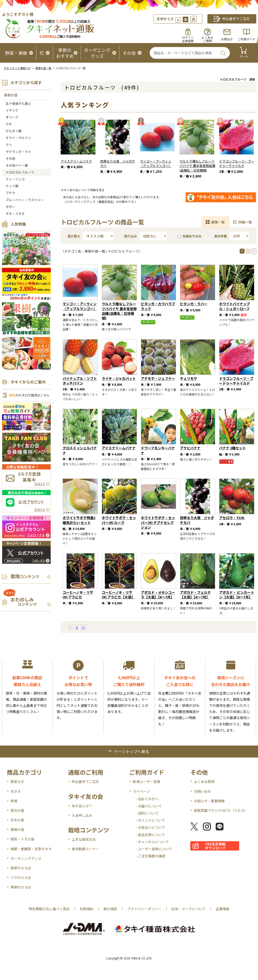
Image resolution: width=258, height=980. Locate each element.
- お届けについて (149, 806)
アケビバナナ (190, 448)
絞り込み (131, 236)
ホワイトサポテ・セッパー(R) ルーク (119, 520)
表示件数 (221, 236)
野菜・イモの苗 (22, 839)
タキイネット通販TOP (17, 68)
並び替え (74, 236)
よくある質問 (204, 782)
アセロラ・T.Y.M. (232, 518)
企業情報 (223, 909)
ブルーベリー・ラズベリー (25, 200)
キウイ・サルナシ (18, 138)
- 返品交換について (151, 835)
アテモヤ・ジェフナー (158, 378)
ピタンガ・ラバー (194, 304)
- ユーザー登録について (154, 849)
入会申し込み (82, 815)
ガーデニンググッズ (26, 858)
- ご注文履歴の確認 (151, 856)
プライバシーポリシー (144, 909)
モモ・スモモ (15, 214)
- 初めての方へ (147, 799)
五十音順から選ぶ (18, 103)
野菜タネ (17, 782)
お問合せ (227, 39)
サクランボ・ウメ (18, 152)
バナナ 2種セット (232, 448)
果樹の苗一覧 (43, 68)
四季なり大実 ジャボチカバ (118, 163)
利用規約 (87, 909)
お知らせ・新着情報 (209, 801)
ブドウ (10, 193)
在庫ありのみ (190, 236)
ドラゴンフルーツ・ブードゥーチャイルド (237, 163)
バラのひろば (21, 877)
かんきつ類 (14, 131)
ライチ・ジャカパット (119, 378)
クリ (9, 145)
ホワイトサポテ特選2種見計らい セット (79, 520)
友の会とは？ (82, 806)
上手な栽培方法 (84, 839)
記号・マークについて (189, 909)
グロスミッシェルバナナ (80, 450)
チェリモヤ (189, 378)
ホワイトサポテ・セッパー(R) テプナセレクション (158, 522)
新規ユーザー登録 (146, 782)
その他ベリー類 (17, 165)
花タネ (16, 791)
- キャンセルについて (152, 842)
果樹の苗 (11, 95)
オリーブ (12, 117)
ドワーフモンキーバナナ (158, 450)
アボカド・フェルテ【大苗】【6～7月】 (195, 595)
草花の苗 (17, 810)
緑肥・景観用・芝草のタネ (31, 849)
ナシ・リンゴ (15, 179)
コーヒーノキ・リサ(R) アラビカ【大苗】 (118, 595)
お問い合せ (202, 791)
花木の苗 (17, 820)
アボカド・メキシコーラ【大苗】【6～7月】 (158, 595)
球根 (14, 801)
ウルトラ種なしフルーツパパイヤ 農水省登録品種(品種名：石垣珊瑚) (197, 166)
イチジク (12, 110)
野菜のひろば (21, 868)
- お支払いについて (151, 827)
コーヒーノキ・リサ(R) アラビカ (78, 595)
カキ (9, 124)
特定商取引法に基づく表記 (49, 909)
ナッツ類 (12, 186)
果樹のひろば (21, 887)
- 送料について (147, 813)
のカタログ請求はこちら (29, 395)
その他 (10, 158)
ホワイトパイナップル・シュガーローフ (235, 306)
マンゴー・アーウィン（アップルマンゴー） (156, 163)
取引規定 (110, 909)
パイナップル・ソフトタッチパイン (80, 381)
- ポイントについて (151, 820)
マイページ (141, 791)
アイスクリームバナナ (76, 161)
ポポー (10, 207)
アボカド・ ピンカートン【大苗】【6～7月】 (237, 595)
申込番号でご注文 (85, 782)
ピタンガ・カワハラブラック (158, 306)
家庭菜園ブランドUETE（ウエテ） (221, 810)
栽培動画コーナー (85, 849)
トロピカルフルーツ (20, 172)
